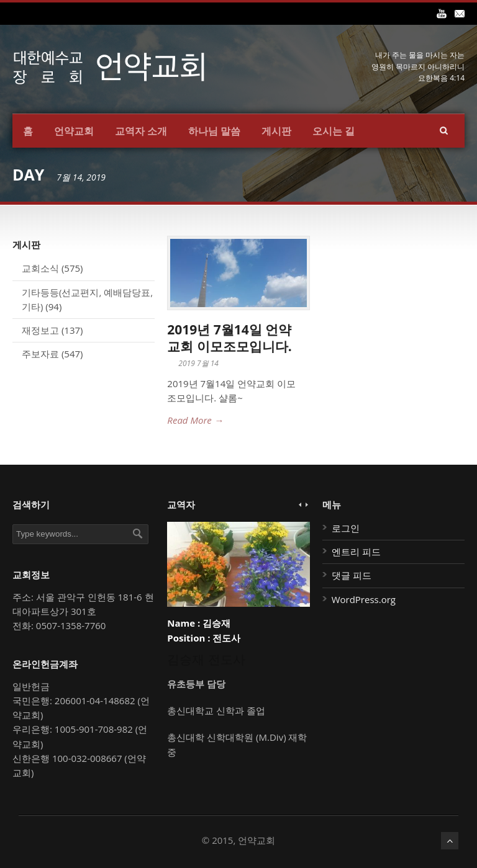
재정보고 (40, 330)
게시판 (276, 131)
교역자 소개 (141, 131)
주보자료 (40, 354)
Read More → (195, 420)
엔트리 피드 (356, 552)
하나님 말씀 (214, 131)
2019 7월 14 (198, 363)
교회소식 (40, 268)
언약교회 (74, 131)
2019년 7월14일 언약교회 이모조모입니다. (229, 338)
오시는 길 (334, 131)
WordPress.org (364, 599)
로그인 (346, 528)
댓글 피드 (352, 575)
